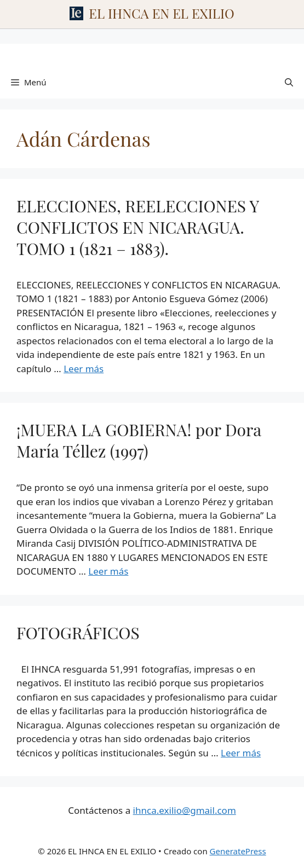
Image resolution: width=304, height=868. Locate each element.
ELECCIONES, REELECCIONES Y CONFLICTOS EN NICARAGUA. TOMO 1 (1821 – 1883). (137, 227)
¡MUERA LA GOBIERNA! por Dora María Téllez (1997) (139, 440)
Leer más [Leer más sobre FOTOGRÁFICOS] (241, 753)
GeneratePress (238, 851)
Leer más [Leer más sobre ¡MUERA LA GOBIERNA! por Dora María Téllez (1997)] (108, 571)
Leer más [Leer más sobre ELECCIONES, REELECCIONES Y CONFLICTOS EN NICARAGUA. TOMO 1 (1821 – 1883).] (84, 369)
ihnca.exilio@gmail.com (185, 810)
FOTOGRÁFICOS (78, 633)
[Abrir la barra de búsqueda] (289, 82)
